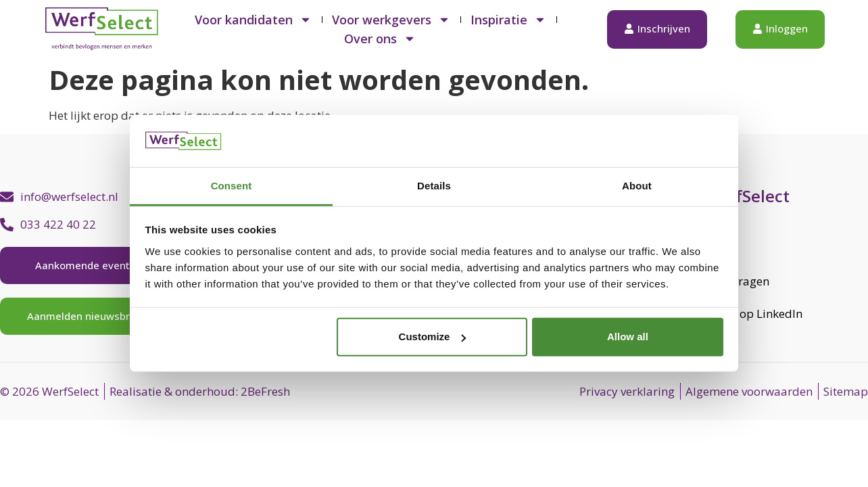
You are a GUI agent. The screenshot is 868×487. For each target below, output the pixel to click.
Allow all (628, 337)
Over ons (380, 39)
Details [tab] (434, 186)
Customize (433, 337)
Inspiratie (508, 20)
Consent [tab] (232, 186)
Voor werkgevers (391, 20)
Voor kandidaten (253, 20)
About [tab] (637, 186)
